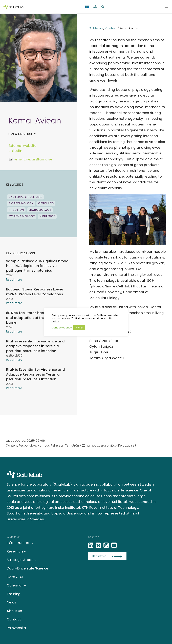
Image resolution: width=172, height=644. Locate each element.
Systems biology (22, 216)
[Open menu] (167, 7)
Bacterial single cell (25, 197)
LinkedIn (15, 151)
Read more (14, 280)
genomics (46, 203)
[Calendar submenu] (25, 585)
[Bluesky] (99, 545)
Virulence (47, 216)
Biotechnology (21, 203)
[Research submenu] (25, 551)
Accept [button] (79, 328)
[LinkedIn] (91, 545)
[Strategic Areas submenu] (35, 560)
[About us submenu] (24, 611)
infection (16, 210)
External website (22, 146)
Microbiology (40, 210)
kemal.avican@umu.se (33, 159)
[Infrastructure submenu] (32, 543)
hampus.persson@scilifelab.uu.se (110, 446)
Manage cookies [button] (62, 328)
